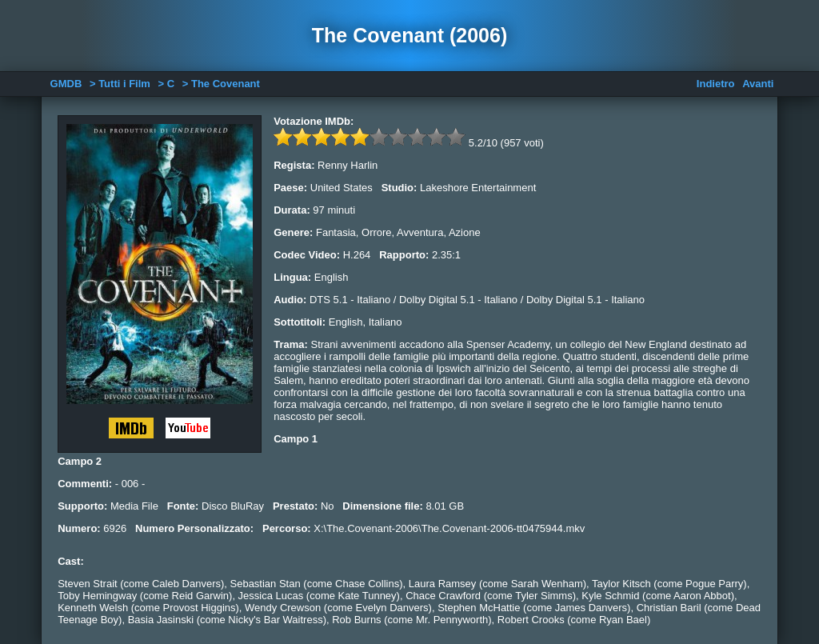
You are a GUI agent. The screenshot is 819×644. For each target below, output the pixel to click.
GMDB (66, 84)
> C (167, 84)
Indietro (716, 84)
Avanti (758, 84)
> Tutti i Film (120, 84)
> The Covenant (221, 84)
